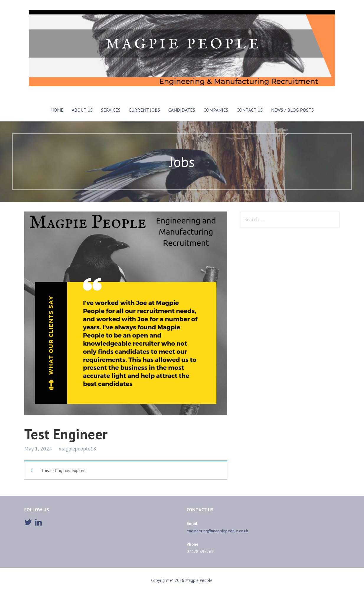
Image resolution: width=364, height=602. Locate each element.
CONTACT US (250, 110)
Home (57, 110)
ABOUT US (82, 110)
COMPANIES (216, 110)
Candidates (182, 110)
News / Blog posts (292, 110)
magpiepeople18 (77, 449)
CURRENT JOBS (144, 110)
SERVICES (111, 110)
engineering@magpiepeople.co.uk (217, 531)
